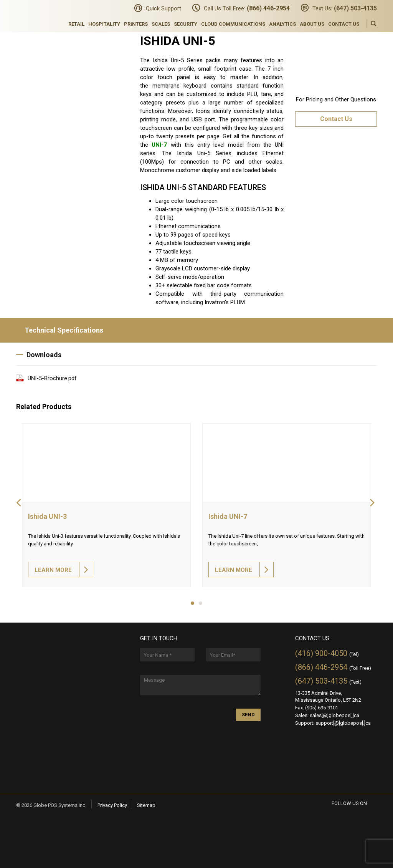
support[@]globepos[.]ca (343, 723)
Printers (136, 24)
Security (186, 24)
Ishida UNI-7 (228, 516)
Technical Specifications (60, 330)
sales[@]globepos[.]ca (334, 715)
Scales (161, 24)
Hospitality (104, 24)
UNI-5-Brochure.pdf (52, 378)
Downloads (39, 355)
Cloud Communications (233, 24)
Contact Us (344, 24)
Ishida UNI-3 (47, 516)
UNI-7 (159, 145)
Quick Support (163, 8)
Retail (76, 24)
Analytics (282, 24)
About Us (312, 24)
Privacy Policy (112, 805)
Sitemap (146, 805)
